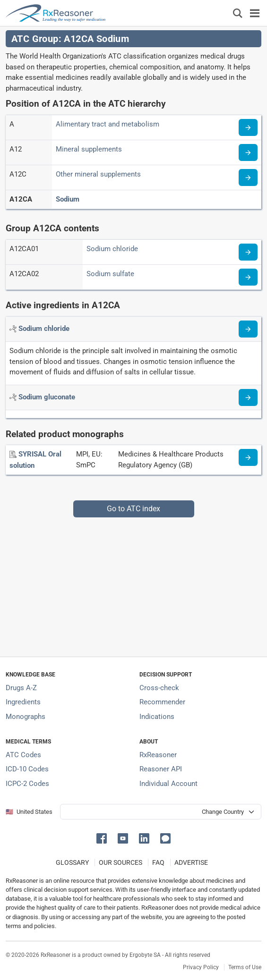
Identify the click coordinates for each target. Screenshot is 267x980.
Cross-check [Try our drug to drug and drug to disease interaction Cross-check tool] (159, 688)
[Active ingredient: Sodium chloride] (44, 329)
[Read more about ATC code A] (248, 127)
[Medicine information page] (248, 457)
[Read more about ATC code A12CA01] (248, 252)
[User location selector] (161, 812)
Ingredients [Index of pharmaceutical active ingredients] (23, 702)
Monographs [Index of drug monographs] (26, 717)
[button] (103, 838)
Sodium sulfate (110, 274)
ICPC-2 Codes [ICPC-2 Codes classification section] (27, 784)
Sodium (68, 199)
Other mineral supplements (98, 174)
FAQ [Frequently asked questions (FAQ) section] (158, 862)
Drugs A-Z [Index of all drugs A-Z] (21, 688)
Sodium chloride (112, 249)
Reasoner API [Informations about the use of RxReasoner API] (161, 769)
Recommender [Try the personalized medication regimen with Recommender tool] (162, 702)
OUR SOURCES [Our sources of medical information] (121, 862)
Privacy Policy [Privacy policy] (201, 967)
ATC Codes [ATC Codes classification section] (23, 755)
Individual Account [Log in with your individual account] (168, 784)
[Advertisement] (133, 583)
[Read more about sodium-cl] (248, 329)
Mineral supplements (89, 149)
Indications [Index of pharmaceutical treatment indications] (157, 717)
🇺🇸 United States (29, 812)
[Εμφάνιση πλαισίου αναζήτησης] (238, 13)
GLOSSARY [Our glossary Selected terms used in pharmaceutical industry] (72, 862)
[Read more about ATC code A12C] (248, 177)
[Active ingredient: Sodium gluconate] (47, 397)
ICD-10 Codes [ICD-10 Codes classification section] (27, 769)
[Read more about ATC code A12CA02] (248, 277)
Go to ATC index (133, 509)
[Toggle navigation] (255, 13)
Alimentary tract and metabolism (108, 124)
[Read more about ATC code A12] (248, 152)
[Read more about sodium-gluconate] (248, 397)
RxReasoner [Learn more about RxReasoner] (158, 755)
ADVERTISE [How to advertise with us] (191, 862)
